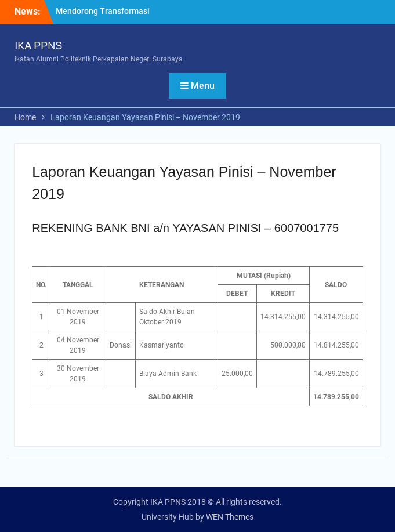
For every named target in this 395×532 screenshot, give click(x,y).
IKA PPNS (38, 46)
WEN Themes (230, 517)
